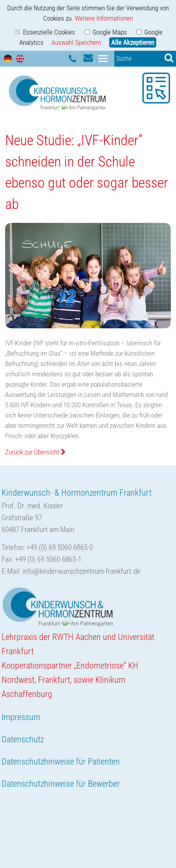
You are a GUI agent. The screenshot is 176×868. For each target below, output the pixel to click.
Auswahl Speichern (76, 42)
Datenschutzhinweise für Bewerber (61, 784)
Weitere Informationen (104, 18)
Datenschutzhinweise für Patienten (61, 762)
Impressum (21, 717)
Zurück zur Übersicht (35, 452)
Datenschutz (23, 739)
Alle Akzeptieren (133, 42)
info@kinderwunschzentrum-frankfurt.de (81, 571)
